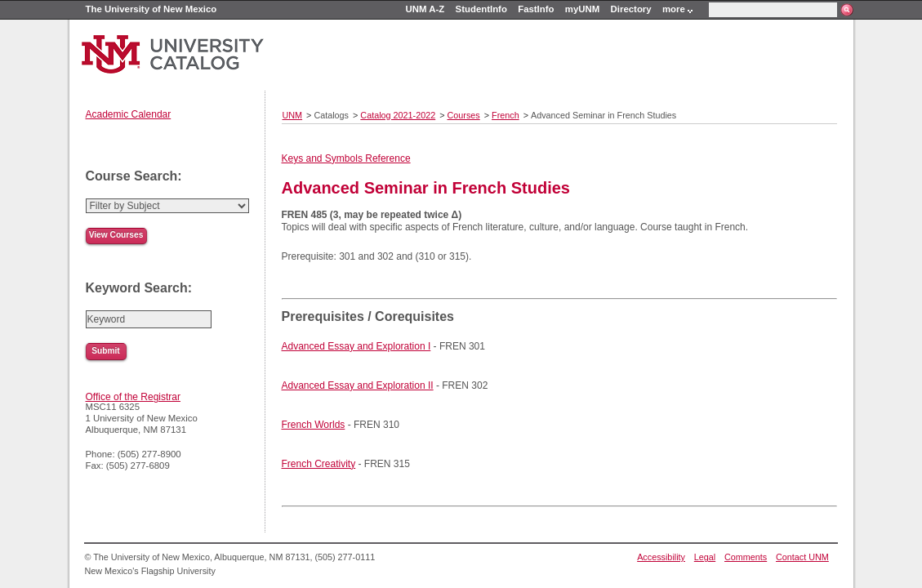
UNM (293, 115)
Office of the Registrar (134, 397)
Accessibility (661, 557)
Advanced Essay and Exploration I (356, 346)
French (506, 115)
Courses (464, 115)
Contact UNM (802, 557)
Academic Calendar (129, 114)
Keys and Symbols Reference (346, 158)
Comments (746, 557)
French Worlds (314, 425)
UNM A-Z (425, 9)
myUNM (582, 9)
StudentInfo (481, 9)
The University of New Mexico (151, 9)
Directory (631, 9)
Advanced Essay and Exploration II (358, 385)
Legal (705, 557)
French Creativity (319, 464)
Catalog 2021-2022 (398, 115)
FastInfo (536, 9)
